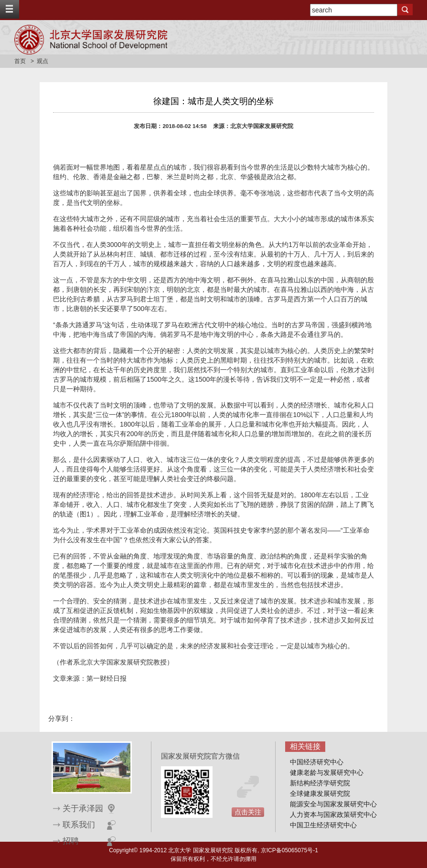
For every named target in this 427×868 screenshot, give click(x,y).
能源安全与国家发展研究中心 (333, 804)
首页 (20, 61)
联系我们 (79, 825)
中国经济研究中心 (317, 762)
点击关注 (248, 812)
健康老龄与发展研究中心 (327, 772)
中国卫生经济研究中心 (323, 825)
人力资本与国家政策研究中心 (333, 814)
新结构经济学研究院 (320, 783)
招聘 (71, 841)
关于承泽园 (83, 809)
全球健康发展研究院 (320, 793)
